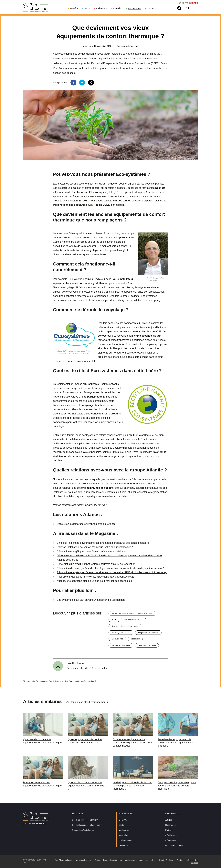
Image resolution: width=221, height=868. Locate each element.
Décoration (123, 845)
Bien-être (123, 820)
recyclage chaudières (147, 645)
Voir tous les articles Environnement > (87, 702)
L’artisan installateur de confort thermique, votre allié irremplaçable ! (95, 547)
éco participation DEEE (134, 620)
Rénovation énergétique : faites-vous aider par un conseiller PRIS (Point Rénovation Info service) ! (112, 572)
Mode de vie (124, 830)
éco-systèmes (117, 639)
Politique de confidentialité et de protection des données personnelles (125, 860)
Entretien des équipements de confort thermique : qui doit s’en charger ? (175, 743)
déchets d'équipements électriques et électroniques (132, 613)
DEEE (114, 620)
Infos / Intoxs (171, 835)
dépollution (135, 639)
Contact (180, 860)
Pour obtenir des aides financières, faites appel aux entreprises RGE (95, 577)
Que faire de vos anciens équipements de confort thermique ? (42, 743)
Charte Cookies (166, 860)
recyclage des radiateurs (148, 632)
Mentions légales (83, 860)
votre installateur (123, 279)
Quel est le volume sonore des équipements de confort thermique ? (87, 786)
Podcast (169, 830)
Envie (128, 452)
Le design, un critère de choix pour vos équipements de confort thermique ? (132, 786)
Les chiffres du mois (174, 845)
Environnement (41, 681)
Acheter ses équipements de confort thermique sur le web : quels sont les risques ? (133, 743)
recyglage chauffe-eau (121, 645)
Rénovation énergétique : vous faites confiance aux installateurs (93, 551)
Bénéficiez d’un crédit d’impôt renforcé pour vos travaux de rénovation (96, 564)
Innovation (123, 835)
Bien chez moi (28, 681)
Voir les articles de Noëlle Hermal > (87, 668)
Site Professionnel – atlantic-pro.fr (87, 825)
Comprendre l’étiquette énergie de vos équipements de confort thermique (177, 786)
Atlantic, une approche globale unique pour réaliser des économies (94, 581)
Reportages (170, 825)
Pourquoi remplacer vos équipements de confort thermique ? (42, 786)
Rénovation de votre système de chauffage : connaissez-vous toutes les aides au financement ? (111, 568)
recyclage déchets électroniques (125, 626)
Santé (121, 825)
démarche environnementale (88, 524)
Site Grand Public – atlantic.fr (85, 820)
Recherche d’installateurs (83, 830)
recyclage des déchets (121, 632)
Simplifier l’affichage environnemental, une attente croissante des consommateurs (103, 543)
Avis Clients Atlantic (63, 860)
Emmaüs (116, 452)
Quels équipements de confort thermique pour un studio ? (85, 741)
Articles (169, 820)
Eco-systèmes (61, 184)
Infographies (171, 840)
